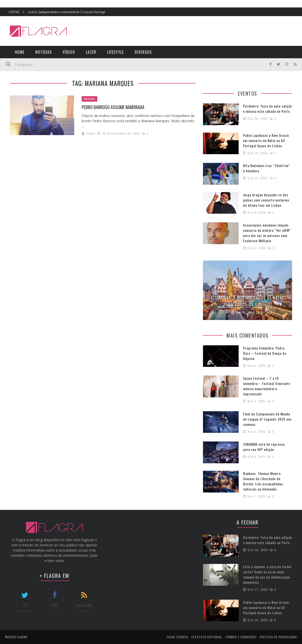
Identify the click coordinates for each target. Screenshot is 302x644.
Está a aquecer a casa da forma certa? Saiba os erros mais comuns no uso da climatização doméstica (267, 574)
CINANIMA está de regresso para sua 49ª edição (264, 446)
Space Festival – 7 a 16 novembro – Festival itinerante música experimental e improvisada (267, 385)
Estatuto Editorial (207, 636)
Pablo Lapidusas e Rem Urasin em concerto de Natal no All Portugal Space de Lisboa (266, 140)
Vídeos (69, 52)
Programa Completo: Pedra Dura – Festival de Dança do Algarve (265, 353)
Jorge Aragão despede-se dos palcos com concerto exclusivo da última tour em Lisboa (266, 200)
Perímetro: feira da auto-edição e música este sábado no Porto (267, 109)
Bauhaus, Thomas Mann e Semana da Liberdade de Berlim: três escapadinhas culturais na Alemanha (263, 481)
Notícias (44, 52)
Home (20, 52)
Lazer (91, 52)
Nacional (89, 99)
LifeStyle (115, 52)
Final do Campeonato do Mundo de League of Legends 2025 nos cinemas (267, 419)
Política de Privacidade (278, 636)
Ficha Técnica (177, 636)
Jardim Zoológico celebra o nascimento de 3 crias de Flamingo (67, 12)
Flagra (91, 133)
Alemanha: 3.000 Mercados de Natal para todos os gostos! (248, 301)
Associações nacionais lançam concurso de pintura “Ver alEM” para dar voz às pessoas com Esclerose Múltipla (267, 233)
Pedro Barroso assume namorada (113, 107)
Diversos (143, 52)
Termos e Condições (241, 636)
